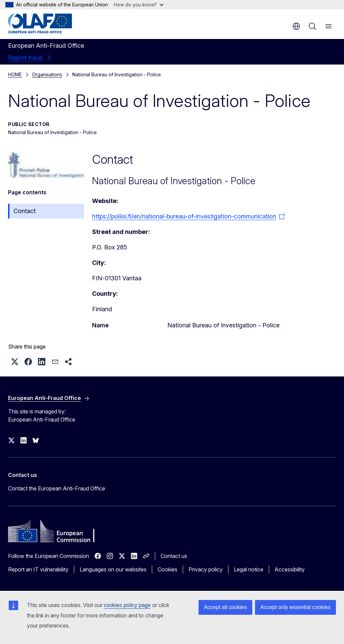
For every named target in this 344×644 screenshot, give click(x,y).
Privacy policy (206, 569)
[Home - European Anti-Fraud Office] (49, 24)
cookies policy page (127, 605)
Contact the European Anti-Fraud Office (57, 488)
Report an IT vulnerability (38, 569)
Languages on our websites (113, 569)
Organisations (47, 74)
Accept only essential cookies (295, 607)
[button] (15, 362)
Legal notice (249, 569)
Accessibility (290, 569)
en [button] (296, 26)
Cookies (167, 569)
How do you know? (139, 5)
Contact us (174, 556)
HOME (15, 74)
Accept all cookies (225, 607)
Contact (25, 211)
